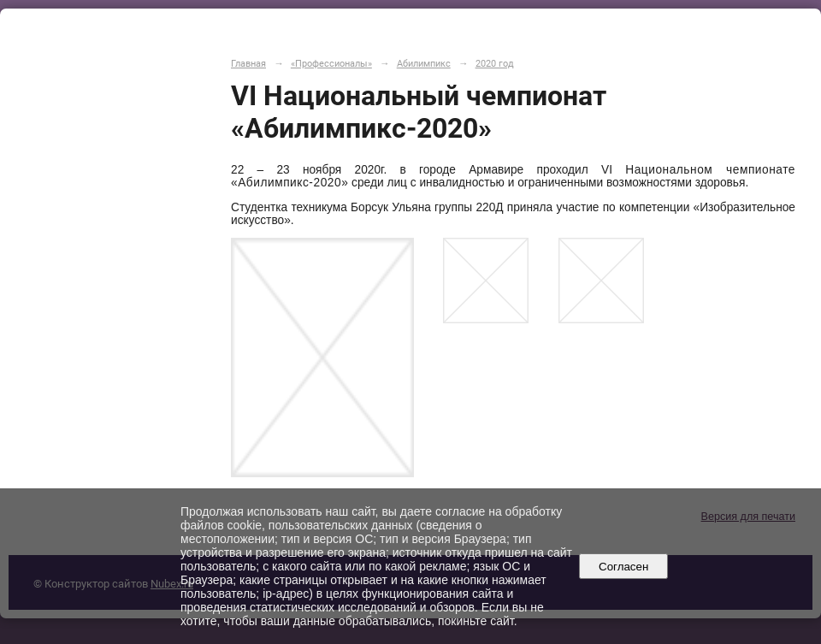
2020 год (495, 63)
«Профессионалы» (331, 63)
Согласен (624, 567)
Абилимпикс (424, 63)
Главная (248, 63)
